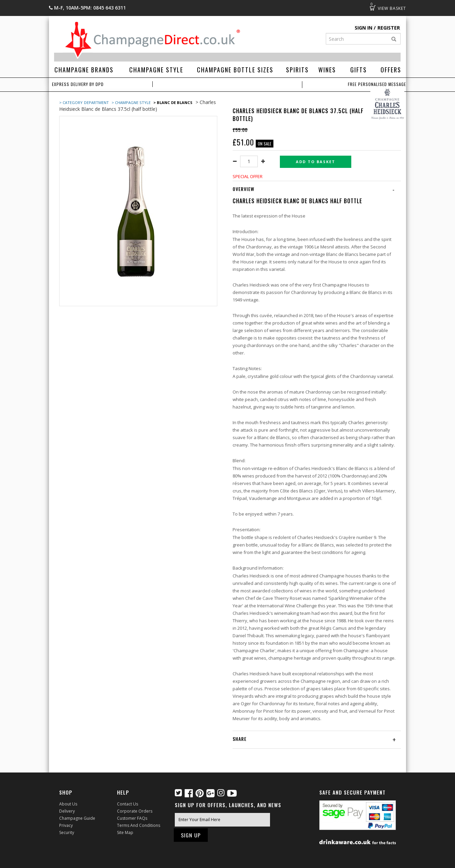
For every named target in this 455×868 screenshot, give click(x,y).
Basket (373, 8)
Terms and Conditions (139, 825)
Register (389, 28)
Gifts (359, 70)
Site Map (125, 832)
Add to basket (316, 162)
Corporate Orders (135, 811)
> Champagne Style (131, 102)
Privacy (66, 825)
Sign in (364, 28)
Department (97, 102)
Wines (327, 70)
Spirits (297, 70)
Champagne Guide (77, 818)
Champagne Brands (84, 70)
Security (67, 832)
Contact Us (128, 804)
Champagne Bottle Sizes (235, 70)
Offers (391, 70)
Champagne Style (156, 70)
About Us (68, 804)
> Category (71, 102)
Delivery (67, 811)
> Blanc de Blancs (173, 102)
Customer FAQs (132, 818)
